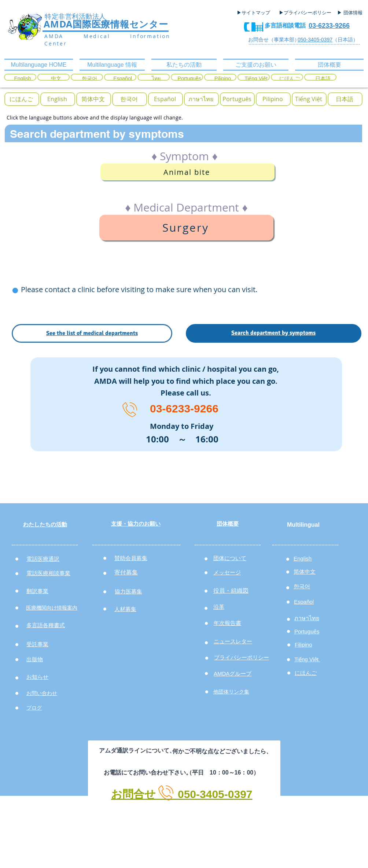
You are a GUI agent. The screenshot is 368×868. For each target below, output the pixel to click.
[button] (21, 99)
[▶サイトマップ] (256, 13)
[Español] (123, 79)
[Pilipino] (223, 79)
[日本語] (323, 79)
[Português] (189, 79)
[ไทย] (156, 79)
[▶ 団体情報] (353, 13)
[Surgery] (186, 228)
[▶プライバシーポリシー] (306, 13)
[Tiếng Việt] (256, 79)
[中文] (56, 79)
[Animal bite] (187, 172)
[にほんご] (289, 79)
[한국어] (89, 79)
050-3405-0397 (315, 40)
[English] (23, 79)
